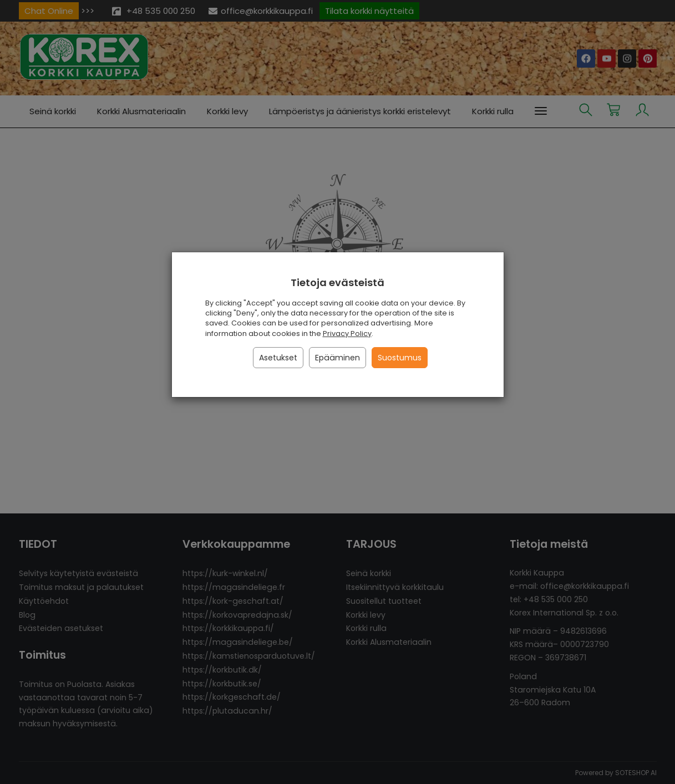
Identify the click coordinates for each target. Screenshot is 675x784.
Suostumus (400, 358)
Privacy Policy (347, 334)
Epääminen (337, 358)
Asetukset (278, 358)
